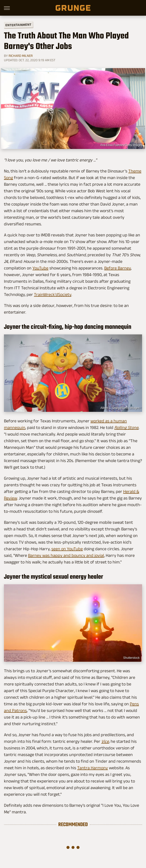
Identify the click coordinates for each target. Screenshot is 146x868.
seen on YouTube (67, 549)
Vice (105, 741)
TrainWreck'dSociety (53, 294)
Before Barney (117, 268)
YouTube (40, 268)
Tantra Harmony (93, 768)
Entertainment (18, 25)
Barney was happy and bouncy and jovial (66, 555)
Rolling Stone (126, 428)
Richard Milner (21, 56)
